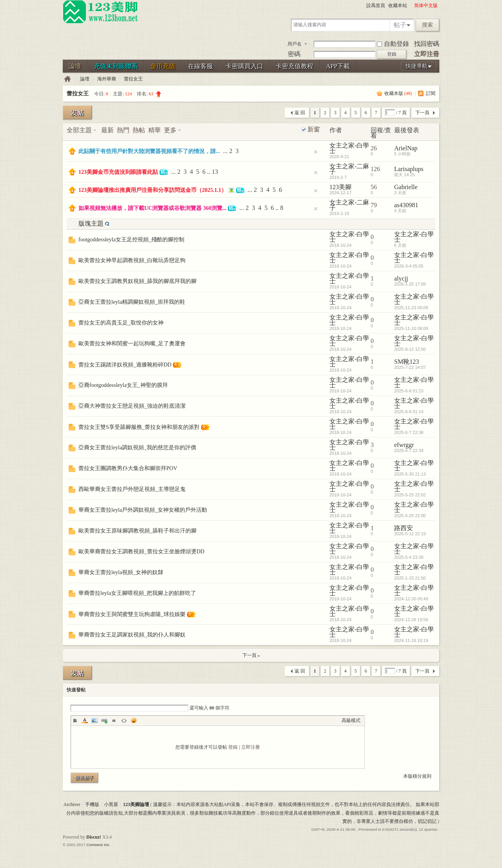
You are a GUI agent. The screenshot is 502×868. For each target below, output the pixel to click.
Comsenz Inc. (98, 845)
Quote (114, 720)
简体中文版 (426, 5)
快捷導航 (417, 66)
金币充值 (163, 66)
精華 (155, 130)
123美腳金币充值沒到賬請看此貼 (118, 172)
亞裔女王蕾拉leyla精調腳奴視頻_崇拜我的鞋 (132, 302)
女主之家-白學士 (349, 148)
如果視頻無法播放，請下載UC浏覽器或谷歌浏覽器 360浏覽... (152, 208)
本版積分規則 (417, 776)
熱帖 (139, 130)
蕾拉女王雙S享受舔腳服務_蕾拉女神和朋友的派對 (139, 427)
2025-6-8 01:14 (409, 412)
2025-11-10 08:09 (411, 328)
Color (85, 720)
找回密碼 (427, 44)
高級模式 (351, 720)
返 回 (300, 113)
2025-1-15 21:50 (410, 578)
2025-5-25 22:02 (410, 495)
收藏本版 (398, 93)
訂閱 (431, 93)
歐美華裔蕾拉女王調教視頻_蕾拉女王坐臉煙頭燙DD (141, 552)
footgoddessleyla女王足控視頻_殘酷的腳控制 (131, 240)
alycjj (401, 278)
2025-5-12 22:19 (410, 534)
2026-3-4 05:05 (409, 266)
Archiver (72, 804)
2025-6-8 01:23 (409, 391)
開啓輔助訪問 (411, 5)
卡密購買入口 (244, 66)
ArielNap (406, 148)
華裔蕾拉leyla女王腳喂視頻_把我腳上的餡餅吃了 (137, 593)
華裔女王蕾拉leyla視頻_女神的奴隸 (121, 572)
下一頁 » (251, 655)
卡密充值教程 (295, 66)
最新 (107, 130)
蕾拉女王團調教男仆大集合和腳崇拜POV (128, 468)
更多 (170, 130)
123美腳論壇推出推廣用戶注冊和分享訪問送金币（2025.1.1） (153, 190)
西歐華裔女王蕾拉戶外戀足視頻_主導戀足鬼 (132, 489)
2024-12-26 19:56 (411, 620)
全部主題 (79, 130)
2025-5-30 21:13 (410, 474)
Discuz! (94, 837)
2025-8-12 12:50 (410, 349)
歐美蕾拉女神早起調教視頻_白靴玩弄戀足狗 (132, 260)
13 (215, 172)
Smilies (134, 720)
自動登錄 (393, 44)
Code (124, 720)
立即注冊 (427, 54)
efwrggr (404, 445)
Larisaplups (409, 169)
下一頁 (422, 113)
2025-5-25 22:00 (410, 516)
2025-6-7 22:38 (409, 432)
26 (374, 148)
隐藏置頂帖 (316, 152)
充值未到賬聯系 (116, 66)
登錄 (233, 747)
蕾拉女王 (133, 79)
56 (374, 187)
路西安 (404, 528)
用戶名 (295, 44)
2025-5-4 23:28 (409, 557)
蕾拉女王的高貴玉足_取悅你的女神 (121, 323)
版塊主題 (91, 223)
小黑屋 (111, 804)
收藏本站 (398, 5)
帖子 (400, 25)
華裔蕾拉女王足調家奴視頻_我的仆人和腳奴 (132, 635)
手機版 (92, 804)
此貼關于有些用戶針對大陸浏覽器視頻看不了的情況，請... (149, 151)
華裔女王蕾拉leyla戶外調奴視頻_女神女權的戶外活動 (143, 510)
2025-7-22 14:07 (410, 367)
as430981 (406, 205)
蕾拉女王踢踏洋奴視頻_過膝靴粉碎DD (125, 365)
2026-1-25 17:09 (410, 284)
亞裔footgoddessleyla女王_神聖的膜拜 (123, 385)
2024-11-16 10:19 (411, 640)
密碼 (294, 54)
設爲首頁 (376, 5)
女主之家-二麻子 (349, 169)
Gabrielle (406, 187)
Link (104, 720)
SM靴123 (407, 362)
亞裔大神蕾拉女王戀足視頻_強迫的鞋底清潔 (132, 406)
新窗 (314, 129)
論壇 (75, 66)
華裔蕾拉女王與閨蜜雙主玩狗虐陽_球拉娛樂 (132, 614)
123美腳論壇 (67, 79)
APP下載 (338, 66)
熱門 (123, 130)
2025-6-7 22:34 (409, 450)
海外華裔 (107, 79)
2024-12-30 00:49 (411, 599)
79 (374, 205)
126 (375, 169)
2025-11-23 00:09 (411, 308)
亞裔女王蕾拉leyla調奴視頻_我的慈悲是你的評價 (137, 448)
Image (95, 720)
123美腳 (340, 187)
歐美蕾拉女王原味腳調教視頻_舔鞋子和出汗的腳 (137, 531)
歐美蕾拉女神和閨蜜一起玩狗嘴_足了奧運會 (132, 344)
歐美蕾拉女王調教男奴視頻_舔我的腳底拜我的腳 (137, 281)
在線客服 (200, 66)
